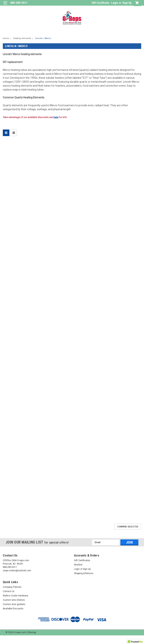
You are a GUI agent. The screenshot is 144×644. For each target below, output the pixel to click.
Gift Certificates (82, 560)
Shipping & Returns (84, 573)
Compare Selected (128, 527)
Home (6, 38)
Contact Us (9, 591)
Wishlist (78, 565)
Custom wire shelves (14, 600)
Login (115, 3)
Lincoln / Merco (43, 38)
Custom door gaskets (14, 604)
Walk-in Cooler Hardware (15, 596)
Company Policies (12, 587)
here (56, 117)
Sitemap (32, 632)
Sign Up (127, 3)
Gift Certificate (100, 3)
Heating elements (22, 38)
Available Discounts (13, 609)
